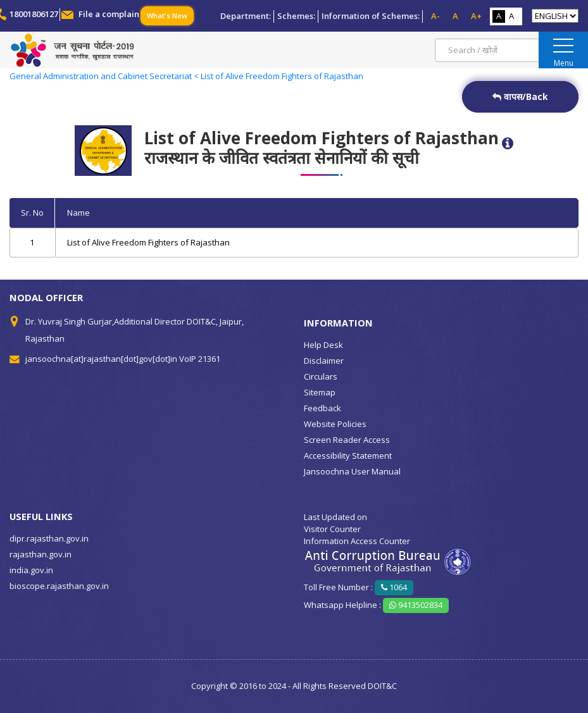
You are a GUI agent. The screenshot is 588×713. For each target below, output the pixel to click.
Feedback (322, 408)
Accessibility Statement (348, 456)
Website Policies (335, 424)
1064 (394, 587)
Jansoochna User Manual (352, 471)
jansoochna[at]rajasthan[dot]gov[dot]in (101, 359)
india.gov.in (31, 570)
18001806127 (34, 14)
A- (435, 16)
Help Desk (323, 345)
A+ (476, 16)
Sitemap (320, 392)
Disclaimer (324, 361)
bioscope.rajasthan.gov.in (59, 586)
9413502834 (416, 605)
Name (78, 213)
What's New (167, 15)
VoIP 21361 (200, 359)
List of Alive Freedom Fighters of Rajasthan (148, 242)
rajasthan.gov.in (41, 554)
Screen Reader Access (347, 440)
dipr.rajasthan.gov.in (49, 538)
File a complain (109, 14)
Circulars (321, 376)
